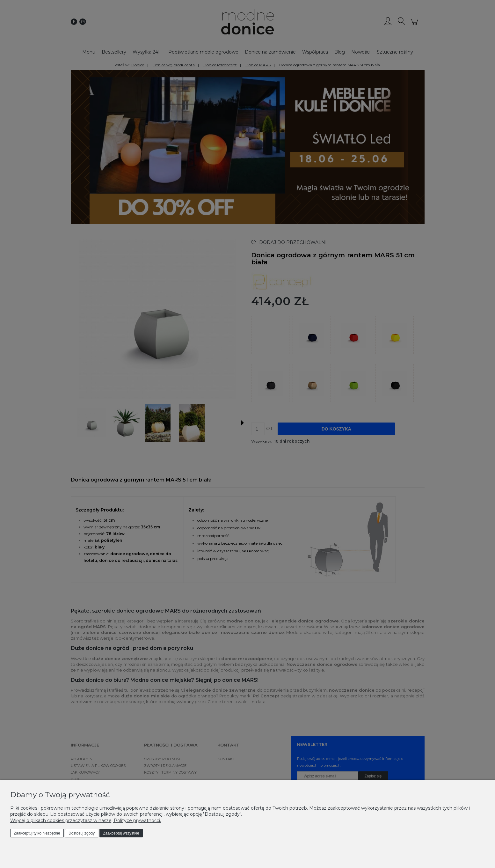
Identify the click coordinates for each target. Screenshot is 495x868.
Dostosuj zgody (82, 833)
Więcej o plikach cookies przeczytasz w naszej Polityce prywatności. (86, 820)
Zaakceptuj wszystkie (121, 833)
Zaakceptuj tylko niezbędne (37, 833)
